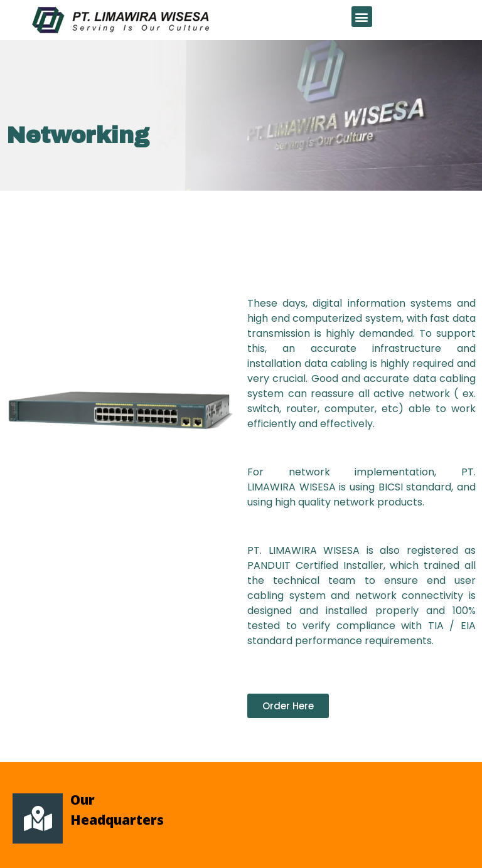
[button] (362, 17)
